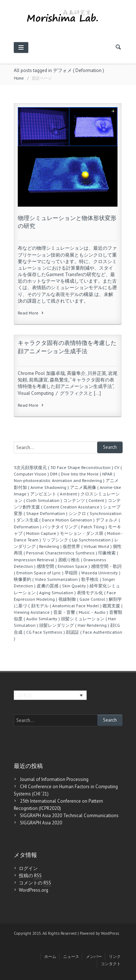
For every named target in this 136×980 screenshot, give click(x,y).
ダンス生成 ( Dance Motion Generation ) (55, 520)
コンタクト (111, 964)
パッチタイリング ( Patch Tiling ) (75, 527)
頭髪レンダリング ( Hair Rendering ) (74, 625)
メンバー (94, 956)
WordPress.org (34, 890)
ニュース (71, 956)
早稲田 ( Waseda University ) (92, 573)
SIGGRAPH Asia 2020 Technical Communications (69, 816)
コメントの (35, 883)
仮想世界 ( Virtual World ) (87, 546)
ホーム (50, 956)
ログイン (28, 868)
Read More (31, 313)
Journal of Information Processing (54, 779)
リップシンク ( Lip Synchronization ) (78, 540)
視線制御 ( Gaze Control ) (83, 599)
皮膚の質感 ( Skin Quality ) (63, 586)
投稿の (30, 876)
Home (19, 78)
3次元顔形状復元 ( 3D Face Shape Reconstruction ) (63, 467)
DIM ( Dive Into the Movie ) (76, 474)
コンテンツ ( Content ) (85, 500)
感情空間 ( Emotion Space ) (63, 566)
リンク (115, 956)
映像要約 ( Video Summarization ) (47, 579)
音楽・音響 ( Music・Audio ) (81, 612)
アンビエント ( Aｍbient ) (55, 494)
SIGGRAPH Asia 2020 (41, 823)
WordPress (110, 933)
